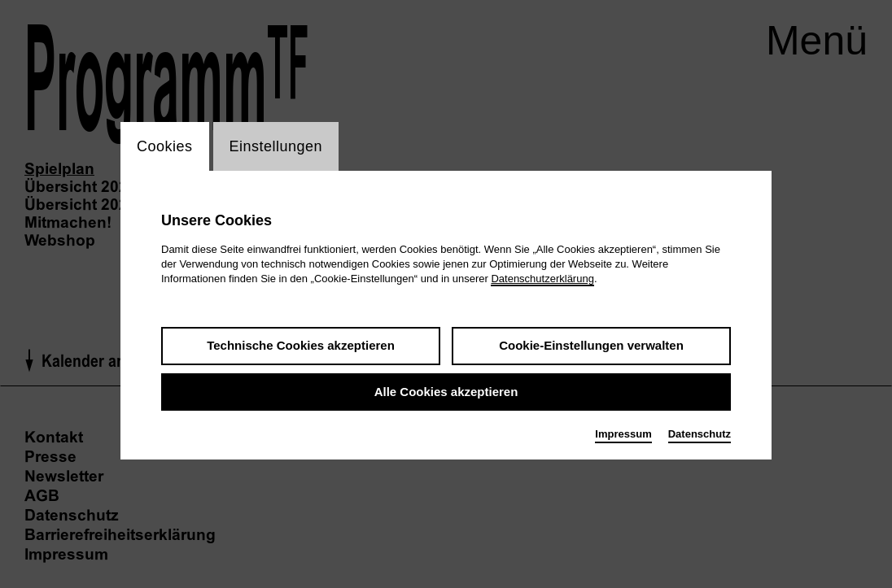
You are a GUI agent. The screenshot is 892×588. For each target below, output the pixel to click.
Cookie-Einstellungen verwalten (591, 345)
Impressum (623, 434)
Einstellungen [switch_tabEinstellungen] (276, 146)
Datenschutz (700, 434)
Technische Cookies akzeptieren (301, 345)
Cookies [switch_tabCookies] (165, 146)
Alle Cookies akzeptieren (446, 392)
